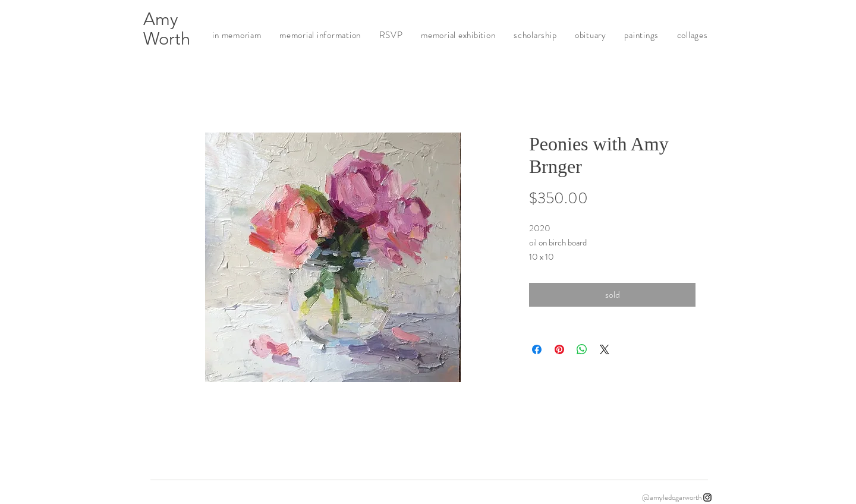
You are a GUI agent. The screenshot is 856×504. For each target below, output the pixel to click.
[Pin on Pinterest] (559, 349)
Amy (160, 19)
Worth (167, 38)
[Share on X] (605, 349)
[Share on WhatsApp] (582, 349)
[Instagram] (707, 497)
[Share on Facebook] (537, 349)
